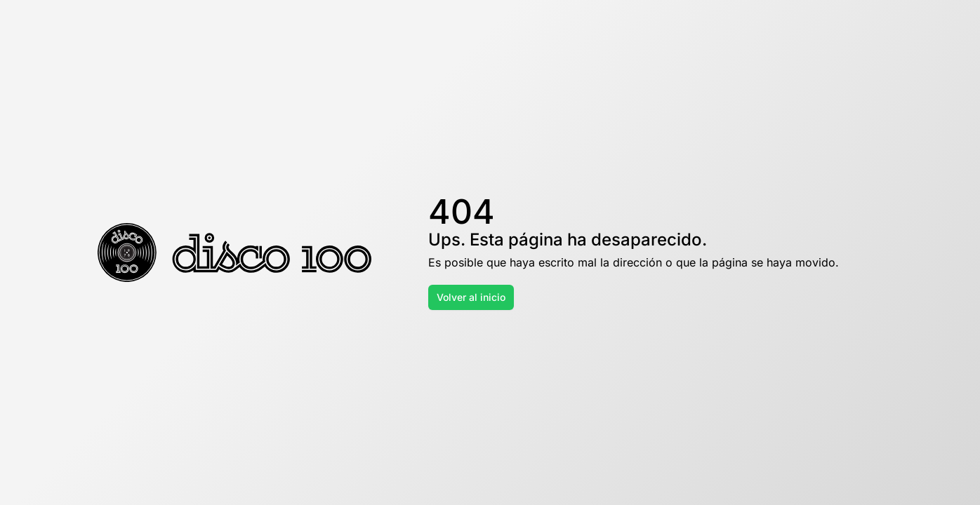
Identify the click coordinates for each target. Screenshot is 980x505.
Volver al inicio (471, 297)
